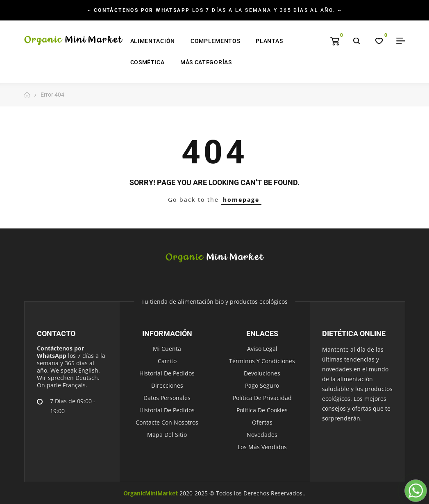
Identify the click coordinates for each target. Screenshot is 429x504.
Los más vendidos (262, 447)
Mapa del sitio (167, 435)
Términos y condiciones (262, 361)
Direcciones (167, 385)
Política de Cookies (262, 410)
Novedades (262, 435)
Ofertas (262, 422)
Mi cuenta (167, 349)
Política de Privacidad (262, 398)
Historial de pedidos (167, 373)
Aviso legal (262, 349)
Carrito (167, 361)
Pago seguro (262, 385)
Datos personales (167, 398)
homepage (241, 200)
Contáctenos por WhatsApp (60, 352)
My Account (398, 41)
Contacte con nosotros (167, 422)
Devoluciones (262, 373)
